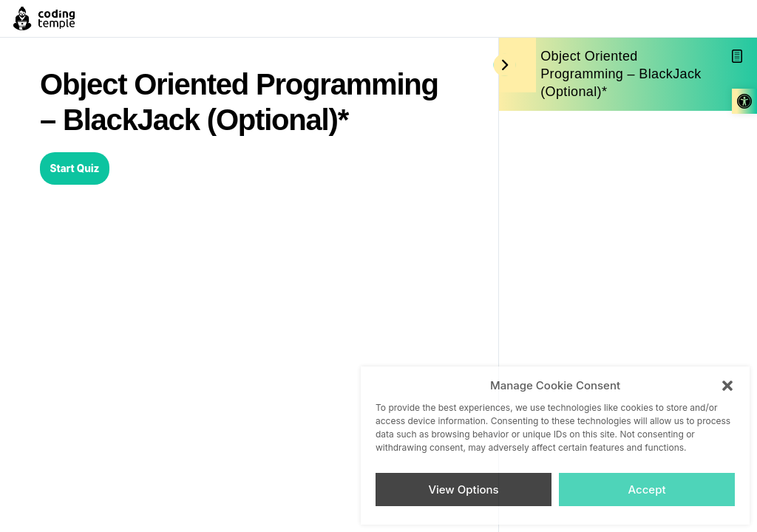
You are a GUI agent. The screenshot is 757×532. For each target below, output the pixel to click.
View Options (463, 490)
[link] (744, 101)
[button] (727, 386)
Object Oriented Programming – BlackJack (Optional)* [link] (621, 74)
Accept (646, 490)
